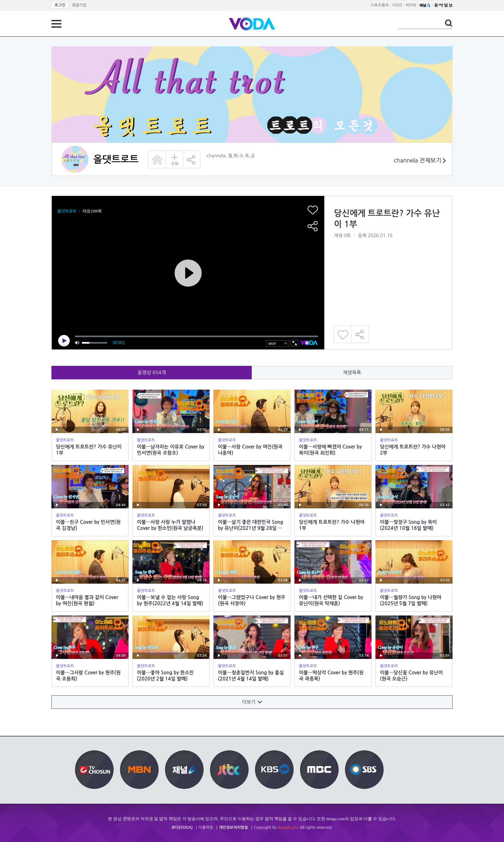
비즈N (411, 5)
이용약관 (206, 828)
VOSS (397, 5)
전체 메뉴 (56, 24)
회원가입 (79, 5)
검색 (449, 23)
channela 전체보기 (420, 161)
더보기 (252, 702)
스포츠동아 (380, 5)
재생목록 (352, 372)
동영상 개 (152, 372)
